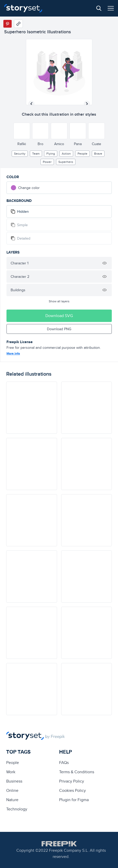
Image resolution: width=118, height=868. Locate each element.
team (36, 153)
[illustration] (32, 408)
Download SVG (59, 316)
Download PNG (59, 329)
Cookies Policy (72, 790)
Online (12, 790)
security (20, 153)
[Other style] (22, 131)
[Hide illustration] (105, 263)
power (47, 162)
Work (11, 772)
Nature (12, 800)
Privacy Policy (72, 781)
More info (13, 353)
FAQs (64, 763)
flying (51, 153)
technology (17, 809)
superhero (66, 162)
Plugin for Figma (74, 800)
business (14, 781)
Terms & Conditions (77, 772)
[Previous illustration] (31, 104)
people (82, 153)
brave (98, 153)
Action (66, 153)
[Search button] (99, 8)
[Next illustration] (87, 104)
